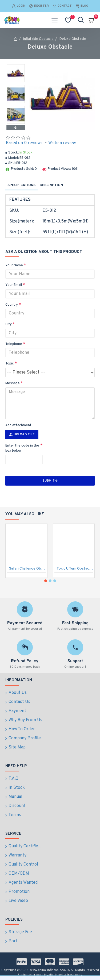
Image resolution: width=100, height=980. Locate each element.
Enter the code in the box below (22, 448)
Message (13, 383)
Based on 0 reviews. (25, 143)
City (9, 324)
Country (12, 305)
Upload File (22, 435)
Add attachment (18, 425)
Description (51, 185)
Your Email (14, 285)
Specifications (21, 185)
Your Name (14, 266)
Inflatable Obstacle (38, 39)
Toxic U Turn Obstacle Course (75, 569)
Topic (10, 364)
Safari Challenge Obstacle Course (27, 569)
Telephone (14, 344)
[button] (16, 128)
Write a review (62, 143)
